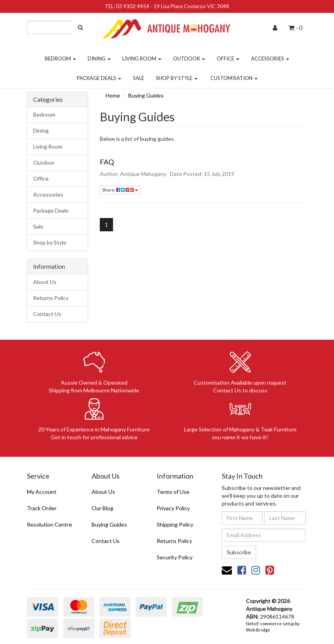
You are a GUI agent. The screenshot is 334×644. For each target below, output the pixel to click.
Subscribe (239, 552)
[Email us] (227, 570)
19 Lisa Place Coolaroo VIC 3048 (191, 6)
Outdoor (189, 59)
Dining (99, 59)
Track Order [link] (42, 508)
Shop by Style (177, 78)
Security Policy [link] (175, 557)
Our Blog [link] (102, 508)
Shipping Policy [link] (175, 524)
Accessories (270, 59)
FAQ (107, 162)
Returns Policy (51, 298)
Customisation (234, 78)
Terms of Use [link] (173, 492)
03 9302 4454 (133, 6)
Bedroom (60, 59)
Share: (120, 190)
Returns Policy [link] (174, 541)
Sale (139, 78)
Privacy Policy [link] (173, 508)
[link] (242, 570)
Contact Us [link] (106, 541)
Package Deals (99, 78)
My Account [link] (42, 492)
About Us (45, 282)
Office (228, 59)
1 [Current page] (106, 224)
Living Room (142, 59)
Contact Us (47, 314)
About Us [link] (103, 492)
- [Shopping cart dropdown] (295, 27)
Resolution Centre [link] (49, 524)
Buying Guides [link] (109, 524)
